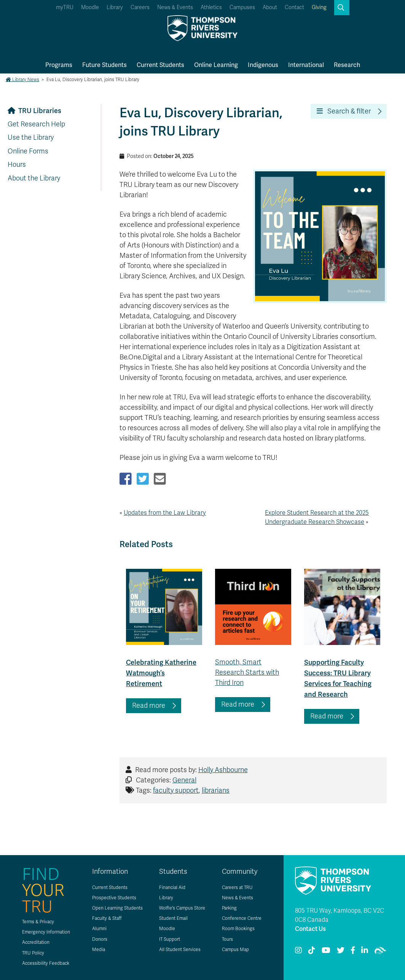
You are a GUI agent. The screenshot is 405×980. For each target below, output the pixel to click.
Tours (227, 939)
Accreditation (36, 942)
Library (115, 7)
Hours (17, 164)
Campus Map (235, 950)
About (270, 7)
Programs (59, 65)
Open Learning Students (117, 908)
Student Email (173, 918)
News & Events (175, 7)
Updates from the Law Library (165, 513)
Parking (229, 908)
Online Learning (216, 65)
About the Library (34, 178)
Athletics (211, 7)
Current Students (160, 65)
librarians (216, 790)
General (184, 780)
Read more (149, 705)
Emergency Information (46, 932)
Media (99, 950)
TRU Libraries (40, 111)
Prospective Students (114, 898)
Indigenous (263, 65)
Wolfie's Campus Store (182, 908)
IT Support (170, 939)
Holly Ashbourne (223, 770)
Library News (22, 80)
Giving (319, 7)
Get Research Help (36, 124)
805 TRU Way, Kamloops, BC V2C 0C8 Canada (340, 915)
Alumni (99, 929)
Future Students (104, 65)
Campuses (242, 7)
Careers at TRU (237, 887)
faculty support (176, 790)
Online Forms (28, 151)
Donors (100, 939)
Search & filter (344, 111)
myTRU (65, 7)
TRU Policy (33, 953)
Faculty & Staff (107, 918)
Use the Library (31, 137)
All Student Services (180, 950)
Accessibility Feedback (46, 963)
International (306, 65)
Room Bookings (238, 929)
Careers (140, 7)
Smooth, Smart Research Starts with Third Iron (247, 672)
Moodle (90, 7)
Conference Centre (242, 918)
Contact (294, 7)
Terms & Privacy (38, 922)
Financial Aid (172, 887)
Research (347, 65)
